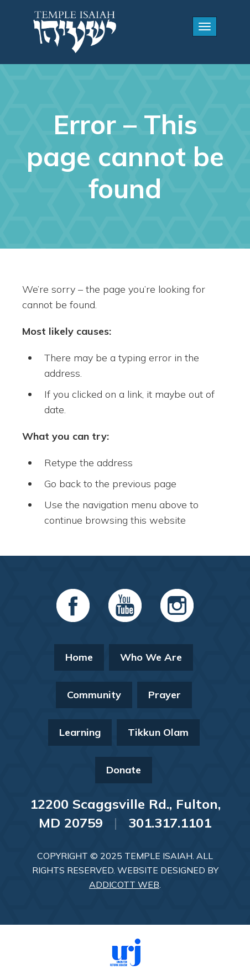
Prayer (165, 695)
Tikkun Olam (158, 732)
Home (79, 657)
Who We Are (151, 657)
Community (94, 695)
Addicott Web (124, 884)
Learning (80, 732)
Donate (124, 770)
